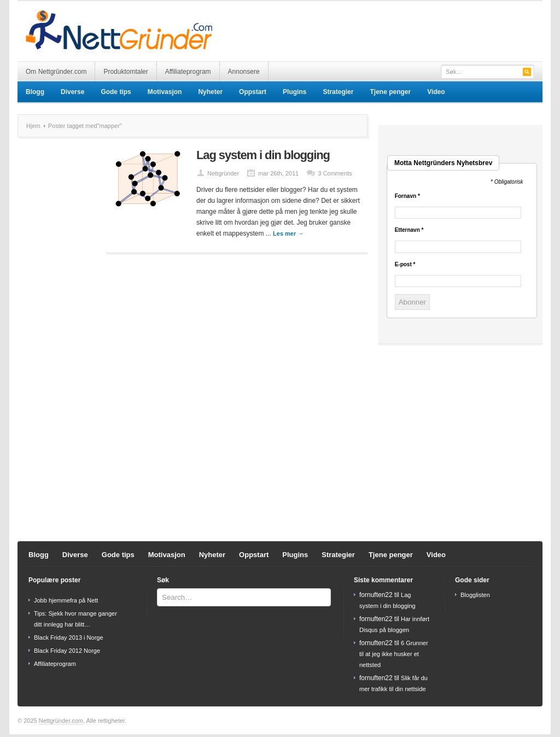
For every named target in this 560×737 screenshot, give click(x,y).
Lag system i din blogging (263, 155)
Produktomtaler (126, 72)
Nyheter (210, 92)
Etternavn (409, 230)
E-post (405, 265)
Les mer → (288, 233)
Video (436, 92)
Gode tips (116, 92)
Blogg (35, 92)
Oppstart (253, 92)
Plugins (294, 92)
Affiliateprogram (188, 72)
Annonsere (244, 72)
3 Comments (335, 173)
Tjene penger (390, 92)
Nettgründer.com (61, 721)
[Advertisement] (415, 23)
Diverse (72, 92)
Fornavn (407, 196)
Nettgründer (223, 173)
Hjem (33, 126)
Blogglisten (475, 595)
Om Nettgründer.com (56, 72)
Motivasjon (165, 92)
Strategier (338, 92)
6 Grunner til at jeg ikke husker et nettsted (394, 654)
